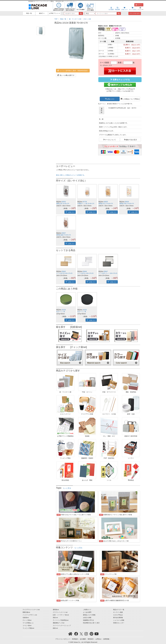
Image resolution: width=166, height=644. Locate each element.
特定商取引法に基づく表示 (91, 623)
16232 (85, 310)
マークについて (110, 140)
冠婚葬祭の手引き (89, 620)
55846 (85, 271)
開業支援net (26, 612)
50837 (64, 233)
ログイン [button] (139, 5)
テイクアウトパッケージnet (31, 610)
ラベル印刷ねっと (28, 623)
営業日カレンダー (119, 623)
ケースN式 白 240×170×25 (85, 273)
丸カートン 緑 (61, 312)
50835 (106, 202)
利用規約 (75, 639)
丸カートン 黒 (82, 312)
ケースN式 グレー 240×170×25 (108, 273)
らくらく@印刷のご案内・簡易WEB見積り (73, 71)
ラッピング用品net (28, 628)
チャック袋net (27, 620)
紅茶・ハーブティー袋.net (61, 615)
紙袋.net (55, 628)
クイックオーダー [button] (135, 13)
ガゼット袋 (87, 19)
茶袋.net (55, 618)
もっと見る (67, 488)
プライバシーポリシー (63, 639)
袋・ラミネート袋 (75, 19)
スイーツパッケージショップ (62, 626)
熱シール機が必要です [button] (66, 75)
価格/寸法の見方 (131, 140)
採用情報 (106, 639)
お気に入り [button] (110, 99)
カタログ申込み (118, 615)
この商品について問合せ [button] (131, 99)
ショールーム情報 (119, 620)
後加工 (42, 13)
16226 (64, 310)
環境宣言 (91, 639)
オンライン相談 (118, 612)
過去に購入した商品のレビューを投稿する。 (71, 175)
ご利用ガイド (87, 610)
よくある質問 (87, 612)
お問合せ (98, 639)
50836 (127, 202)
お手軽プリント (54, 13)
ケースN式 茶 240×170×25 (64, 273)
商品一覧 (29, 13)
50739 (85, 202)
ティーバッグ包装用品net (61, 620)
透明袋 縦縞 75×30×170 (64, 235)
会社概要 (83, 639)
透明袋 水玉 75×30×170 (106, 204)
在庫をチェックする (120, 80)
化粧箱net (26, 618)
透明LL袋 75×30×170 (63, 204)
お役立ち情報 (87, 618)
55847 (106, 271)
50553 (64, 202)
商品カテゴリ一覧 (119, 610)
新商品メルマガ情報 (89, 615)
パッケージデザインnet (30, 615)
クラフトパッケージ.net (60, 612)
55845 (64, 271)
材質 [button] (102, 110)
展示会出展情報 (118, 618)
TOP (56, 19)
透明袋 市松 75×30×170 (127, 204)
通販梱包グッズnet (59, 623)
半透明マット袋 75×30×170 (86, 204)
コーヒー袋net (27, 626)
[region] (98, 19)
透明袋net (56, 610)
